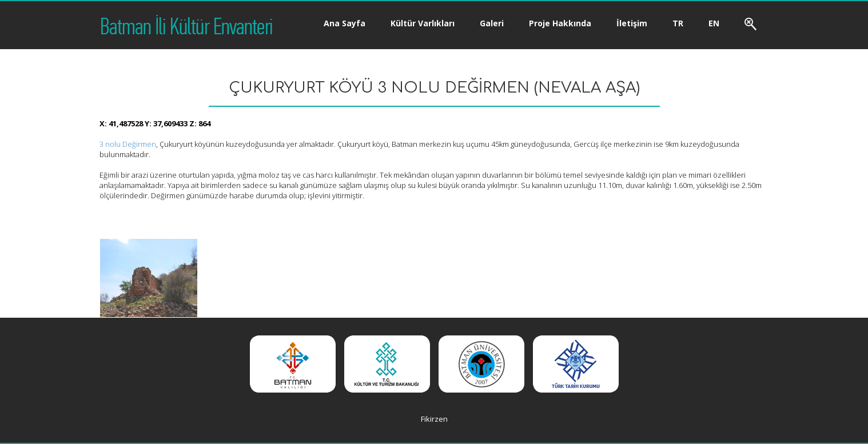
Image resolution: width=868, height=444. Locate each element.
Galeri (492, 23)
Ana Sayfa (345, 23)
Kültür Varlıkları (423, 23)
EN (714, 23)
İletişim (632, 23)
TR (678, 23)
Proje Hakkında (560, 23)
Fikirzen (434, 419)
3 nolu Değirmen (128, 144)
